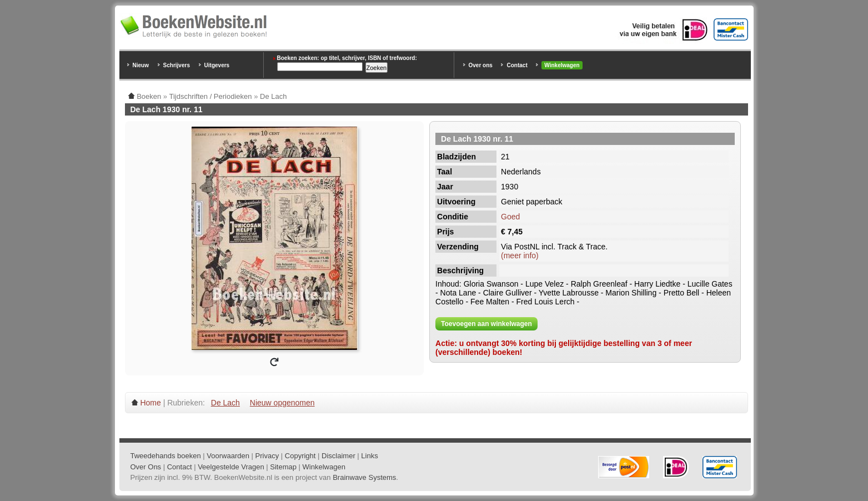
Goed (510, 217)
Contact (517, 65)
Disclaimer (338, 456)
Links (369, 456)
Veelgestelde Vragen (231, 467)
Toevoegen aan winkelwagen (486, 324)
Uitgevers (217, 65)
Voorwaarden (228, 456)
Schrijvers (177, 65)
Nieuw (141, 65)
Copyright (300, 456)
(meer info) (520, 255)
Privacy (267, 456)
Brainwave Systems (364, 477)
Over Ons (146, 467)
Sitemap (283, 467)
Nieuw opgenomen (282, 403)
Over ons (481, 65)
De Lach (225, 403)
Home (150, 403)
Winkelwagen (562, 65)
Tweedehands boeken (166, 456)
